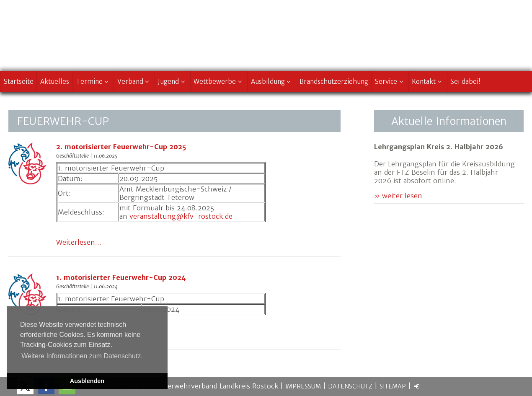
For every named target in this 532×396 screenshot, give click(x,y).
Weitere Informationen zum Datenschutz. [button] (82, 356)
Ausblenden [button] (87, 381)
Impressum (303, 386)
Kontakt (428, 82)
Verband (134, 82)
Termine (93, 82)
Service (390, 82)
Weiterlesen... (79, 242)
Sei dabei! (465, 82)
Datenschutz (350, 386)
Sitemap (393, 386)
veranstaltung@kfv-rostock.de (181, 216)
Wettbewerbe (219, 82)
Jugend (172, 82)
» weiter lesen (398, 196)
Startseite (19, 82)
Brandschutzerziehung (334, 82)
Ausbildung (272, 82)
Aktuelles (55, 82)
